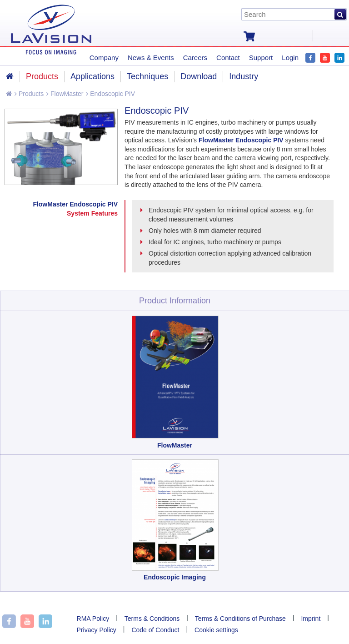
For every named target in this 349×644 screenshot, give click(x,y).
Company (104, 58)
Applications (92, 76)
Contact (228, 58)
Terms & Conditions (152, 619)
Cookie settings (216, 630)
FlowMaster (65, 94)
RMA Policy (93, 619)
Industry (244, 76)
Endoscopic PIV (110, 94)
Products (29, 94)
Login (290, 58)
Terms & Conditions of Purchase (240, 619)
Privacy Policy (97, 630)
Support (261, 58)
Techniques (147, 76)
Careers (195, 58)
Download (199, 76)
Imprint (311, 619)
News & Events (151, 58)
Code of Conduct (155, 630)
